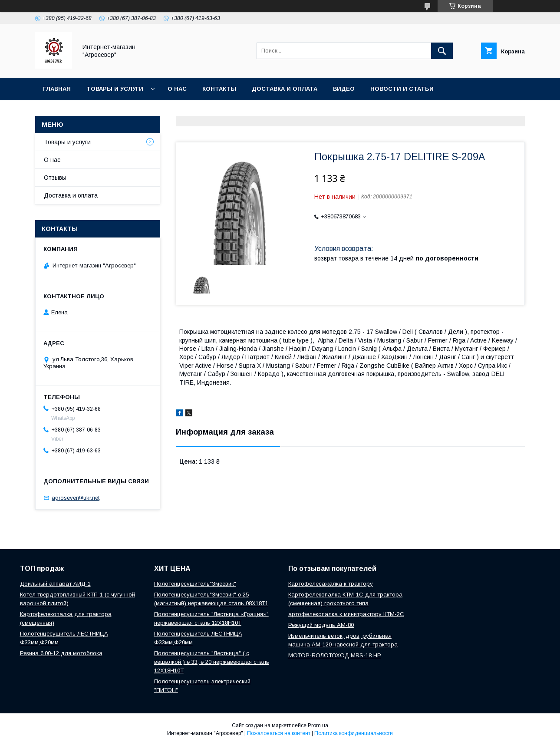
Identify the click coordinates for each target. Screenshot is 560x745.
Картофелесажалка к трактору (331, 584)
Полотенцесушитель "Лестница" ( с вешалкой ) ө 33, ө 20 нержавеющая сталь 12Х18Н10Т (212, 662)
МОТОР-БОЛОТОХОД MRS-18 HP (335, 655)
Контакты (219, 89)
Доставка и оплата (285, 89)
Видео (344, 89)
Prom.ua (318, 725)
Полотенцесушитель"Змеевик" (195, 584)
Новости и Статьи (402, 89)
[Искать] (442, 51)
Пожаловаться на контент (279, 733)
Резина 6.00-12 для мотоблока (61, 653)
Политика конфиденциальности (354, 733)
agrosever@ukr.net (76, 498)
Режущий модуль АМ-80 (321, 625)
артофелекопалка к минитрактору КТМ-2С (346, 614)
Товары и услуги (115, 89)
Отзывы (55, 178)
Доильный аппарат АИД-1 (55, 584)
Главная (57, 89)
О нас (177, 89)
